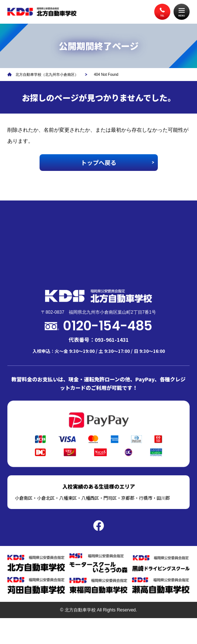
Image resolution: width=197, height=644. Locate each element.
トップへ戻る (99, 162)
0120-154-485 (107, 326)
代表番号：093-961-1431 (99, 340)
